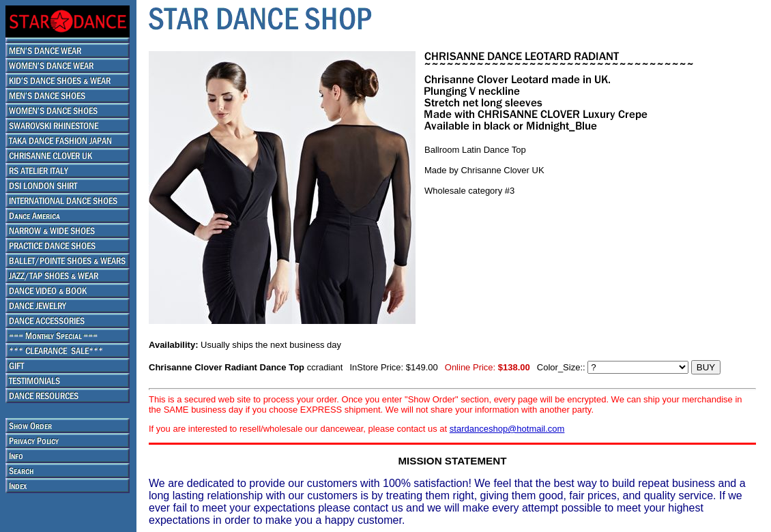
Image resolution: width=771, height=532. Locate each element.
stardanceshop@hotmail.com (507, 429)
